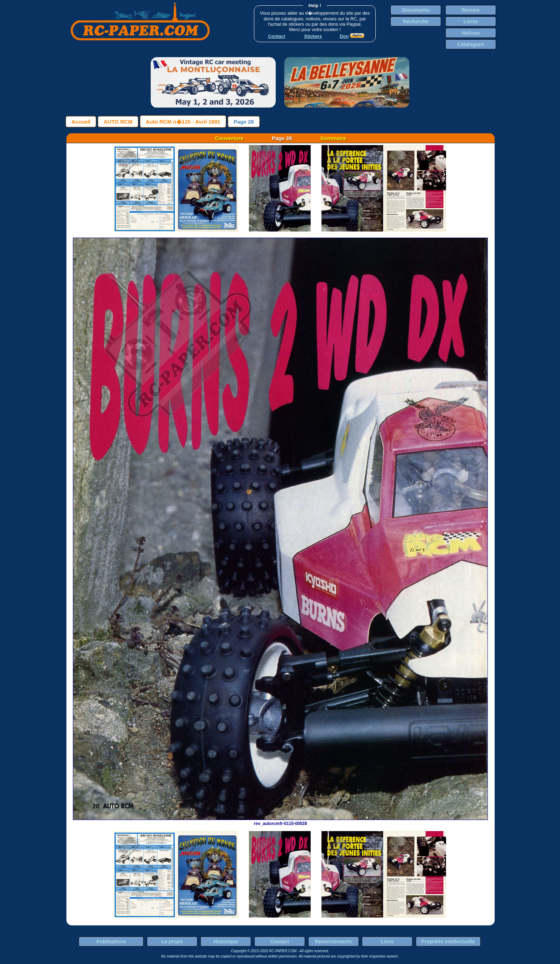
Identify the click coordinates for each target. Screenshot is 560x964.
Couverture (229, 138)
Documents (416, 10)
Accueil (81, 122)
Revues (471, 10)
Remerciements (333, 941)
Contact (280, 941)
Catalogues (471, 44)
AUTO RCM (118, 122)
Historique (226, 941)
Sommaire (333, 138)
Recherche (416, 21)
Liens (387, 941)
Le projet (172, 941)
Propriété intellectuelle (448, 941)
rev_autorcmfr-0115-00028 (280, 821)
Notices (471, 33)
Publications (111, 941)
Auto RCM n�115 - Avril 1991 (183, 122)
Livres (471, 21)
